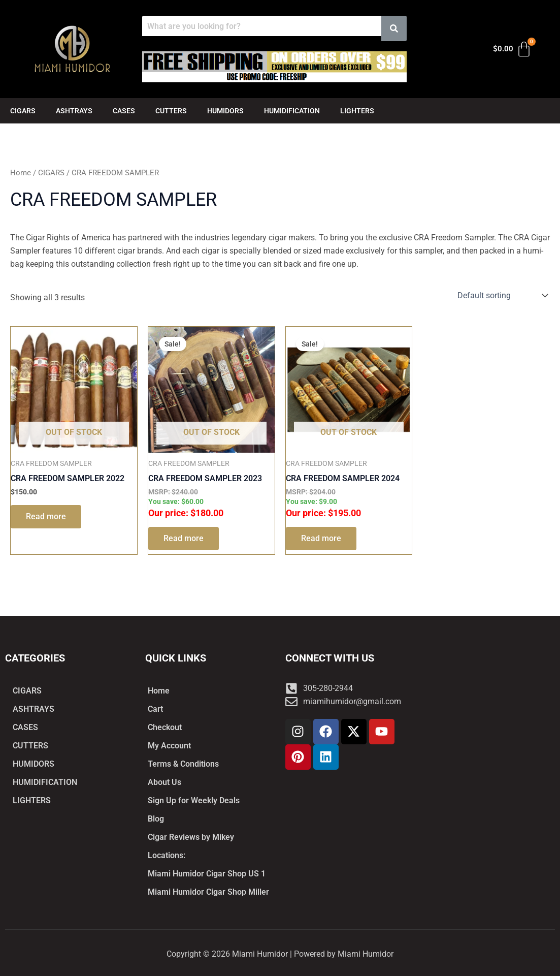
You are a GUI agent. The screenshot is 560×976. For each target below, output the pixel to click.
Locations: (167, 855)
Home (21, 173)
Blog (156, 819)
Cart (155, 709)
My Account (169, 746)
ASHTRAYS (74, 111)
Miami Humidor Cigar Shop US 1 (207, 874)
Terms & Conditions (183, 764)
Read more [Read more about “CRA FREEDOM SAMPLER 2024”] (321, 538)
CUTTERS (171, 111)
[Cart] (513, 49)
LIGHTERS (357, 111)
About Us (164, 782)
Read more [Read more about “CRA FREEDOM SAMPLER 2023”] (184, 538)
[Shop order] (502, 296)
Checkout (165, 727)
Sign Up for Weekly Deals (194, 800)
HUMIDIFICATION (292, 111)
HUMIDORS (225, 111)
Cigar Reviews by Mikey (191, 837)
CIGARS (23, 111)
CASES (124, 111)
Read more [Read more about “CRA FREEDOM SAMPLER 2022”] (46, 516)
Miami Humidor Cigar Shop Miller (208, 892)
